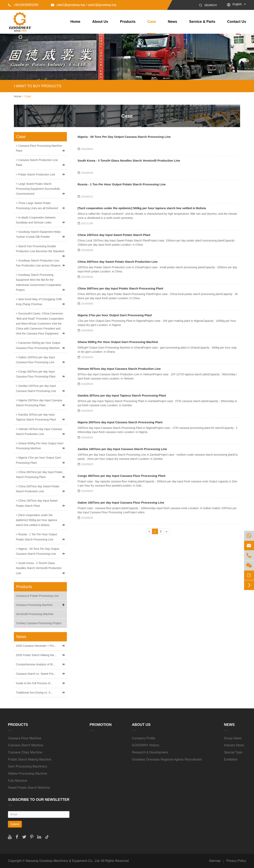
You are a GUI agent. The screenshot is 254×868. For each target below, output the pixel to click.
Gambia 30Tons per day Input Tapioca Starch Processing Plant (122, 395)
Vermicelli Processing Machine (35, 614)
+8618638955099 (23, 5)
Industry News (234, 745)
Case (152, 22)
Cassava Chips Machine (25, 752)
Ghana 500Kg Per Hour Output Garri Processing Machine (118, 342)
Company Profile (144, 738)
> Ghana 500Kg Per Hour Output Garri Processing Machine (40, 446)
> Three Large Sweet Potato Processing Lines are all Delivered (37, 206)
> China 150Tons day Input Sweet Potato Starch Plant (37, 503)
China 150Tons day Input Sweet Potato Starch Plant (114, 235)
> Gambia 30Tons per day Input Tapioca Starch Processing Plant (36, 417)
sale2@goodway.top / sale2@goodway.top (84, 5)
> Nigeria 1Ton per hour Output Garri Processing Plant (38, 460)
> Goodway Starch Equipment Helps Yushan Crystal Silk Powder (38, 234)
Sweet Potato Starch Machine (29, 788)
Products (128, 22)
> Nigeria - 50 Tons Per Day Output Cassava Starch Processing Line (38, 551)
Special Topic (233, 752)
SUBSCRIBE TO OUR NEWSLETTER (39, 800)
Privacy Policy (236, 861)
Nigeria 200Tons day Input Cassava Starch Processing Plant (120, 422)
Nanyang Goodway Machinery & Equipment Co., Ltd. (63, 861)
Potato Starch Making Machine (30, 759)
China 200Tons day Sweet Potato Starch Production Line (118, 262)
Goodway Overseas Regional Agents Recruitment (167, 759)
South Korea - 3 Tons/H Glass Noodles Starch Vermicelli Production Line (129, 160)
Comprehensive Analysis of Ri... (36, 664)
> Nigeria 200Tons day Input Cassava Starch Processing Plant (39, 403)
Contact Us (237, 22)
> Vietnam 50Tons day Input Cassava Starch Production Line (39, 432)
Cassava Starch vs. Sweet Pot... (36, 674)
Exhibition (231, 759)
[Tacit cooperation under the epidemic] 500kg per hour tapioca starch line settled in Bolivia (142, 208)
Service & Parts (202, 22)
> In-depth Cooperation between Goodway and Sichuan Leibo (36, 220)
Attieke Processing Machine (27, 774)
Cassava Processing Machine (41, 605)
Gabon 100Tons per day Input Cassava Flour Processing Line (121, 503)
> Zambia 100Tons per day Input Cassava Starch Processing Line (36, 388)
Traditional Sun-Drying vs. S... (34, 693)
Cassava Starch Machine (26, 745)
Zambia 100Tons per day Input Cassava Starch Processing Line (122, 449)
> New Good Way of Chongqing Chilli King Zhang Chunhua (39, 302)
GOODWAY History (146, 745)
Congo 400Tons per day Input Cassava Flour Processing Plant (121, 476)
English (237, 4)
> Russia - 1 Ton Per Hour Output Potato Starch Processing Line (36, 537)
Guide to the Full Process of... (34, 683)
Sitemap (215, 861)
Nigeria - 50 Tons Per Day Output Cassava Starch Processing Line (124, 137)
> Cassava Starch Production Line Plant (37, 162)
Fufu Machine (18, 781)
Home (75, 22)
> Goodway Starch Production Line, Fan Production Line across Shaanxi (38, 263)
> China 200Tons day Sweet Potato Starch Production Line (38, 489)
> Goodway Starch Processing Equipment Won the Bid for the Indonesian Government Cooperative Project (39, 282)
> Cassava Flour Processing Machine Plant (39, 148)
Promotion (101, 725)
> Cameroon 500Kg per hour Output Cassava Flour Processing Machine (38, 345)
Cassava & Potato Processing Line (37, 596)
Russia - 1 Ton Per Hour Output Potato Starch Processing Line (122, 184)
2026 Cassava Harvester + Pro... (36, 646)
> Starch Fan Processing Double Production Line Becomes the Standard (40, 249)
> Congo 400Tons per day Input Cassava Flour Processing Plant (36, 374)
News (173, 22)
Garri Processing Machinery (27, 766)
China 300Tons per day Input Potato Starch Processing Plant (120, 288)
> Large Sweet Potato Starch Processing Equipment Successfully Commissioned (38, 189)
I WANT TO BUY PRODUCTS (38, 86)
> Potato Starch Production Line (36, 174)
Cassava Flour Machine (25, 738)
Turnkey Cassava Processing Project (39, 623)
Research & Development (150, 752)
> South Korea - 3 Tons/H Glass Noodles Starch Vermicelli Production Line (39, 568)
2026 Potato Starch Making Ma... (36, 655)
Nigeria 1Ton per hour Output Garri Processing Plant (115, 315)
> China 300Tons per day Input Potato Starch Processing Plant (39, 475)
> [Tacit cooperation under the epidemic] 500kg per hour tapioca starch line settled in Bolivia (36, 520)
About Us (100, 22)
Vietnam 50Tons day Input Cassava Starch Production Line (119, 369)
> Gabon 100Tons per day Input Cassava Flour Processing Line (35, 360)
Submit (15, 824)
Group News (233, 738)
